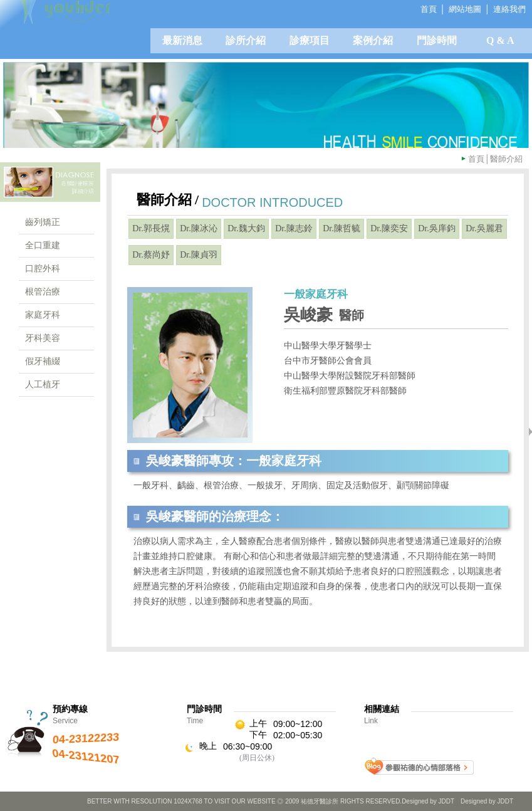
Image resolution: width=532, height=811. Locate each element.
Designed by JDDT (487, 801)
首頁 (476, 159)
